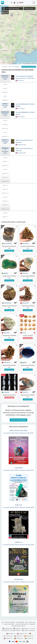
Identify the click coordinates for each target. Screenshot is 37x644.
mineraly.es (29, 636)
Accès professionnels (22, 624)
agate (5, 273)
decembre (16, 67)
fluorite (24, 273)
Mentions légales (10, 622)
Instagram (25, 629)
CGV (3, 622)
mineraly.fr (11, 634)
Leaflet (19, 64)
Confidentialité (20, 622)
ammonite (7, 303)
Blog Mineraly (7, 629)
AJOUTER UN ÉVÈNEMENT (18, 420)
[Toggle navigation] (34, 3)
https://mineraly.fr (30, 630)
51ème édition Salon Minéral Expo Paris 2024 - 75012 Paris (25, 78)
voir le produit (9, 251)
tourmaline (7, 243)
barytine (25, 243)
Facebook (17, 629)
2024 (10, 67)
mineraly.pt (19, 638)
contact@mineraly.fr (15, 630)
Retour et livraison (9, 624)
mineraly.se (29, 638)
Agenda (5, 67)
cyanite (6, 392)
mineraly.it (18, 636)
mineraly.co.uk (22, 634)
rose (23, 333)
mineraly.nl (8, 638)
